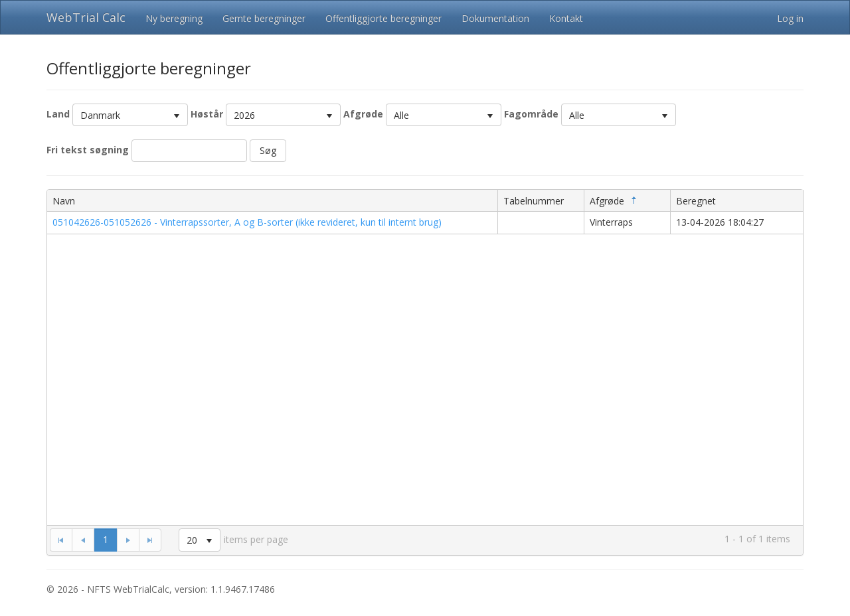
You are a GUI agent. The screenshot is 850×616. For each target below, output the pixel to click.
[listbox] (130, 115)
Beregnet (696, 201)
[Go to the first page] (61, 540)
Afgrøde (363, 114)
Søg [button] (268, 150)
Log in (790, 18)
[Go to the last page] (150, 540)
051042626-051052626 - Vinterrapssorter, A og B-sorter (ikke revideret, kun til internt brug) (247, 222)
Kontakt (566, 18)
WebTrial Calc (86, 17)
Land (58, 114)
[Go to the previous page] (83, 540)
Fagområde (531, 114)
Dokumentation (495, 18)
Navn (64, 201)
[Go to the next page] (128, 540)
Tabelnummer (534, 201)
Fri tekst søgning (88, 150)
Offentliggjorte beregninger (383, 18)
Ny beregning (174, 18)
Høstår (207, 114)
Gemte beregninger (264, 18)
